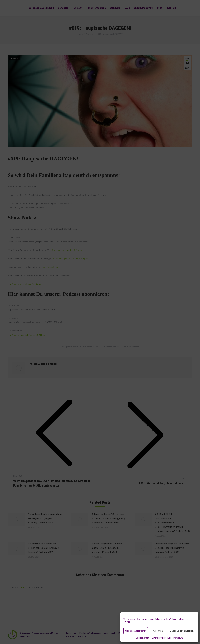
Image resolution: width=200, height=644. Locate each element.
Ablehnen (158, 631)
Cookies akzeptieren (136, 631)
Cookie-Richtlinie (143, 638)
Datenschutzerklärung (162, 638)
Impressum (178, 638)
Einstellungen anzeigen (181, 631)
